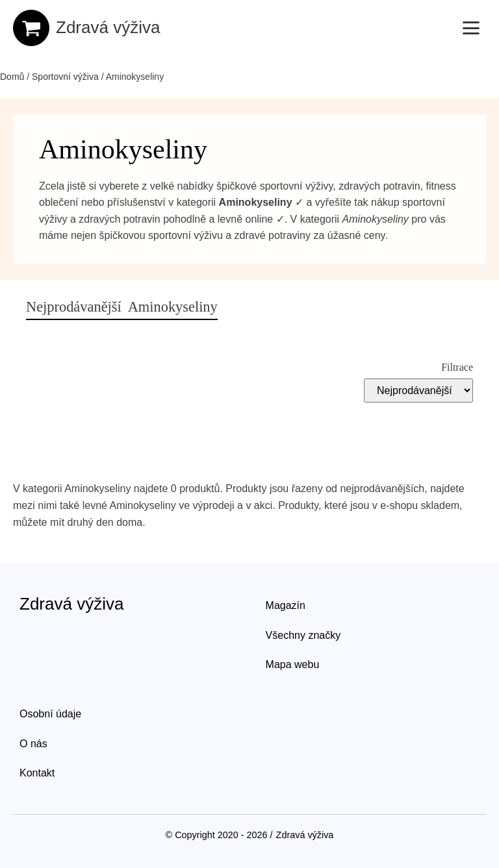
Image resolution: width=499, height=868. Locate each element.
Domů (12, 77)
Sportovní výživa (65, 77)
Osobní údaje (50, 714)
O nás (33, 744)
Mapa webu (293, 664)
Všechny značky (303, 635)
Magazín (286, 605)
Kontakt (37, 773)
